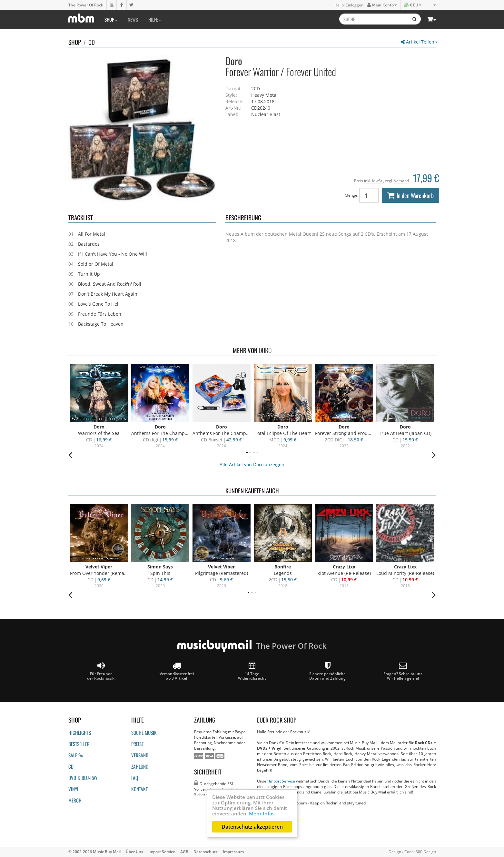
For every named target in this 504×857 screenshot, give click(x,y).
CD (92, 42)
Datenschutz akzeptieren (252, 827)
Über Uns (134, 852)
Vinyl (74, 789)
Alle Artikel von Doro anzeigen (252, 464)
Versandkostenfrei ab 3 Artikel (177, 671)
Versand (401, 181)
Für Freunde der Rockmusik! (101, 671)
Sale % (76, 755)
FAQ (135, 778)
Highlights (80, 733)
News (133, 19)
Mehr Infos (262, 813)
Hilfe (155, 19)
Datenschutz (206, 852)
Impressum (233, 852)
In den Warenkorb (410, 195)
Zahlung (140, 766)
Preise (137, 744)
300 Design (426, 852)
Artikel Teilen (419, 42)
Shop (111, 19)
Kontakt (139, 789)
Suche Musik (144, 733)
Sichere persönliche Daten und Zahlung (327, 671)
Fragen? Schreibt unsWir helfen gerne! (403, 671)
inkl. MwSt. (374, 181)
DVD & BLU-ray (83, 778)
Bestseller (79, 744)
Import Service (282, 781)
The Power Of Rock (86, 5)
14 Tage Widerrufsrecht (252, 671)
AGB (184, 852)
